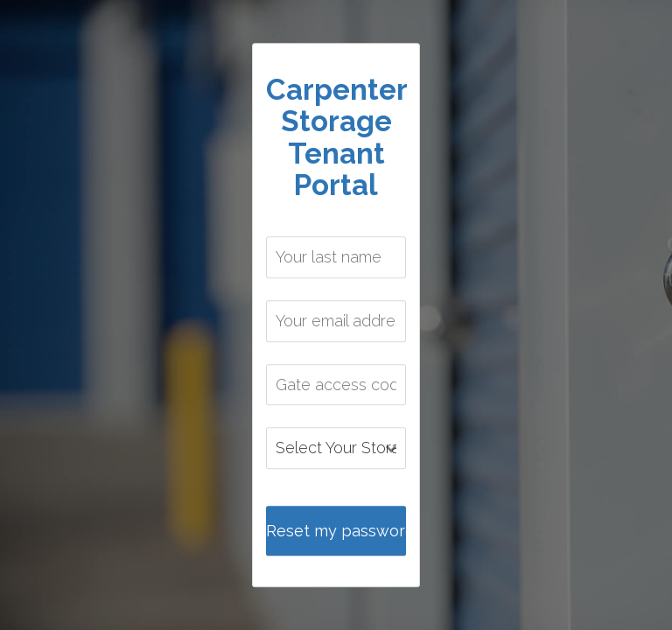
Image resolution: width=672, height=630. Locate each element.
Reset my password (336, 531)
